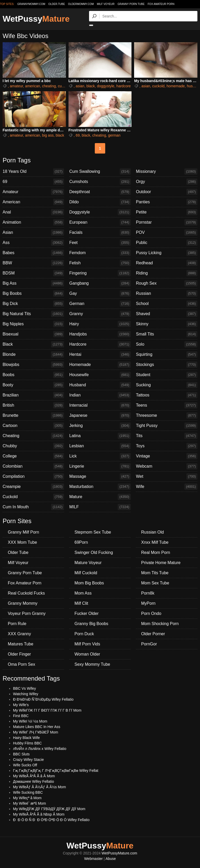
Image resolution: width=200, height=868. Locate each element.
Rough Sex (167, 283)
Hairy (100, 324)
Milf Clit (81, 603)
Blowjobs (33, 365)
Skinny (167, 324)
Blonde (33, 354)
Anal (33, 212)
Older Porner (153, 634)
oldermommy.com (81, 4)
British (33, 405)
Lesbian (100, 446)
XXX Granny (19, 634)
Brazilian (33, 395)
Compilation (33, 476)
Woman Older (87, 654)
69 (78, 135)
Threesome (167, 415)
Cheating (33, 436)
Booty (33, 385)
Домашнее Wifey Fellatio (33, 781)
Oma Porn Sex (21, 664)
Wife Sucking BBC (28, 792)
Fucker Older (86, 613)
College (33, 456)
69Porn (81, 542)
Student (167, 375)
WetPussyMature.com (119, 853)
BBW (33, 263)
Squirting (167, 354)
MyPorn (148, 603)
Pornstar (167, 222)
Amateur (33, 192)
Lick (100, 456)
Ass (33, 243)
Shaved (167, 314)
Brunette (33, 415)
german (114, 135)
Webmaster (93, 859)
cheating (49, 86)
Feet (100, 243)
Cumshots (100, 182)
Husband (100, 385)
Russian (167, 294)
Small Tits (167, 334)
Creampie (33, 487)
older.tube (57, 4)
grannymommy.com (31, 4)
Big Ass (33, 283)
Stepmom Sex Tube (93, 532)
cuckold (64, 86)
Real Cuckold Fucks (26, 593)
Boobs (33, 375)
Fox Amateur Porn (161, 4)
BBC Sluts (21, 754)
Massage (100, 476)
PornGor (149, 644)
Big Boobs (33, 294)
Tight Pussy (167, 426)
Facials (100, 233)
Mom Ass (83, 593)
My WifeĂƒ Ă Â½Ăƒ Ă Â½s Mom (39, 787)
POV (167, 233)
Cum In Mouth (33, 507)
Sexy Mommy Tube (92, 664)
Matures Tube (21, 644)
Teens (167, 405)
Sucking (167, 385)
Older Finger (19, 654)
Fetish (100, 263)
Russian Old (152, 532)
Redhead (167, 263)
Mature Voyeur (88, 563)
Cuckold (33, 497)
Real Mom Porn (156, 552)
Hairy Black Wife (26, 738)
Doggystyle (100, 212)
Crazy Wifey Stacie (28, 760)
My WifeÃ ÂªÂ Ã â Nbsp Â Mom (39, 814)
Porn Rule (17, 624)
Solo (167, 344)
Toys (167, 446)
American (33, 202)
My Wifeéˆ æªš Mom (30, 803)
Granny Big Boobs (91, 624)
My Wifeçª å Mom (27, 798)
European (100, 222)
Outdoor (167, 192)
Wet (167, 476)
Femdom (100, 253)
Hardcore (100, 344)
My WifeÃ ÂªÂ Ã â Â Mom (34, 776)
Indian (100, 395)
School (167, 304)
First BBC (21, 716)
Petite (167, 212)
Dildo (100, 202)
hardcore (124, 86)
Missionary (167, 172)
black (91, 86)
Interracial (100, 405)
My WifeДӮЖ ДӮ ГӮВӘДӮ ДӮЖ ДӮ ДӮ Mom (49, 809)
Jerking (100, 426)
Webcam (167, 466)
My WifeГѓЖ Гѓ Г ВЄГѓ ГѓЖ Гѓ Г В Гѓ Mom (47, 710)
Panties (167, 202)
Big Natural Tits (33, 314)
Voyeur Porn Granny (27, 613)
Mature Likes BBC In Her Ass (37, 727)
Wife (167, 487)
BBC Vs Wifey (24, 688)
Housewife (100, 375)
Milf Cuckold (86, 573)
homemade (176, 86)
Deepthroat (100, 192)
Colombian (33, 466)
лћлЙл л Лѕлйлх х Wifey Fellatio (40, 749)
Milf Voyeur (106, 4)
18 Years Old (33, 172)
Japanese (100, 415)
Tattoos (167, 395)
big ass (48, 135)
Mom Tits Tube (155, 573)
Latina (100, 436)
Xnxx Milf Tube (155, 542)
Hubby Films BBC (27, 743)
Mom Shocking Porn (160, 624)
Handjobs (100, 334)
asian (80, 86)
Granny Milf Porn (23, 532)
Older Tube (18, 552)
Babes (33, 253)
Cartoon (33, 426)
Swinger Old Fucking (94, 552)
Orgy (167, 182)
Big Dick (33, 304)
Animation (33, 222)
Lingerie (100, 466)
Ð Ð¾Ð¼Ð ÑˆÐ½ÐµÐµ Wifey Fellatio (43, 699)
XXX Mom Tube (22, 542)
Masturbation (100, 487)
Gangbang (100, 283)
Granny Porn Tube (131, 4)
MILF (100, 507)
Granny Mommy (23, 603)
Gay (100, 294)
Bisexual (33, 334)
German (100, 304)
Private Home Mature (161, 563)
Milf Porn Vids (87, 644)
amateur (17, 86)
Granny (100, 314)
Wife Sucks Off (25, 765)
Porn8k (148, 593)
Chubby (33, 446)
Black (33, 344)
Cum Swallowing (100, 172)
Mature (100, 497)
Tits (167, 436)
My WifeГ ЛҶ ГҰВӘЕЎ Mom (36, 732)
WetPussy (36, 19)
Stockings (167, 365)
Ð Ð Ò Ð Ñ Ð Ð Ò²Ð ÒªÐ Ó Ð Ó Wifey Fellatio (51, 820)
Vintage (167, 456)
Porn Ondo (151, 613)
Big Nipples (33, 324)
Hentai (100, 354)
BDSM (33, 273)
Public (167, 243)
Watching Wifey (26, 694)
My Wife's (21, 705)
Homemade (100, 365)
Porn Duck (84, 634)
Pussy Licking (167, 253)
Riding (167, 273)
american (33, 86)
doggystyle (106, 86)
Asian (33, 233)
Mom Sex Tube (155, 583)
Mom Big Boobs (89, 583)
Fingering (100, 273)
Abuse (111, 859)
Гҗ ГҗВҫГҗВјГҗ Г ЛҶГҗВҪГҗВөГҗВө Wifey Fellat (56, 771)
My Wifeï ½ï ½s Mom (30, 721)
